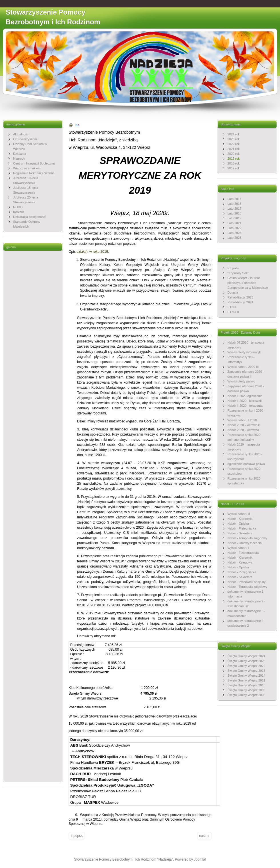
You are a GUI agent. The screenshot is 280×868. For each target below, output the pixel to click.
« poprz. (77, 836)
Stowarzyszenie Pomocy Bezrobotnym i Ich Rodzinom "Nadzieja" (53, 22)
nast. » (204, 836)
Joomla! (200, 859)
